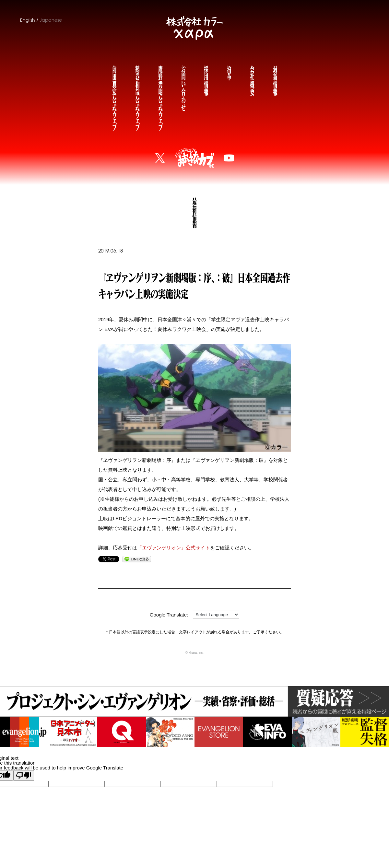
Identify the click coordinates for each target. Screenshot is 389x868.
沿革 (229, 72)
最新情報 (275, 80)
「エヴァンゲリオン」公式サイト (174, 548)
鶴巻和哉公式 (137, 97)
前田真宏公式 (114, 97)
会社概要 (252, 80)
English (28, 20)
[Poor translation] (24, 775)
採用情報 (206, 80)
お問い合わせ (183, 87)
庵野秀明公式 (160, 97)
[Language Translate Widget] (216, 615)
